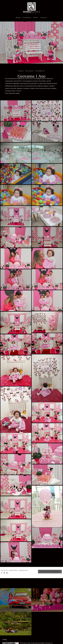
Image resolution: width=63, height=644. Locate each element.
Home (18, 18)
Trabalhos (27, 18)
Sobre (36, 18)
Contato (44, 18)
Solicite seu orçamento (50, 572)
